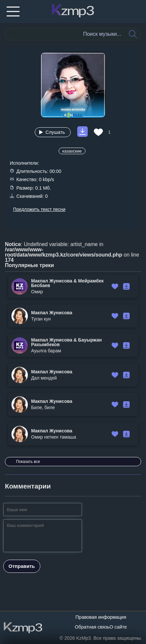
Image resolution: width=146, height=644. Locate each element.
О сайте (118, 627)
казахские (72, 151)
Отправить (22, 566)
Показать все (28, 462)
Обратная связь (92, 627)
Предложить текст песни (39, 209)
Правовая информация (101, 617)
